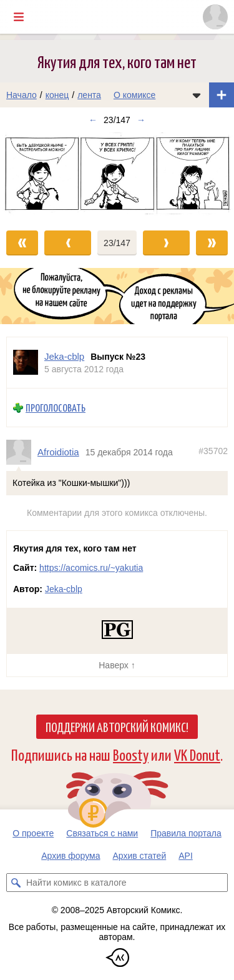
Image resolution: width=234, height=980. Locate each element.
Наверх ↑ (117, 665)
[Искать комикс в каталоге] (16, 883)
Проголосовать (56, 408)
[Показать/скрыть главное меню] (19, 17)
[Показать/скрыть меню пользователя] (215, 17)
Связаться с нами (102, 833)
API (186, 856)
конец (57, 95)
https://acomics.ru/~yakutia (91, 568)
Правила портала (186, 833)
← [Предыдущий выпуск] (93, 120)
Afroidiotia (58, 452)
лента (89, 95)
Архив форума (71, 856)
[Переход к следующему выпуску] (117, 175)
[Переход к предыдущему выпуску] (29, 175)
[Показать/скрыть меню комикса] (197, 95)
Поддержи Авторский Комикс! (117, 726)
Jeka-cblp (64, 589)
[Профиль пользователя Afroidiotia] (22, 452)
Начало (22, 95)
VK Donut (197, 754)
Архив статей (140, 856)
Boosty (131, 754)
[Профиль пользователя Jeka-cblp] (26, 363)
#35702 (213, 451)
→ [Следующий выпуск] (141, 120)
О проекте (33, 833)
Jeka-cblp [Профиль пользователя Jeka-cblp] (64, 356)
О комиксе (134, 95)
